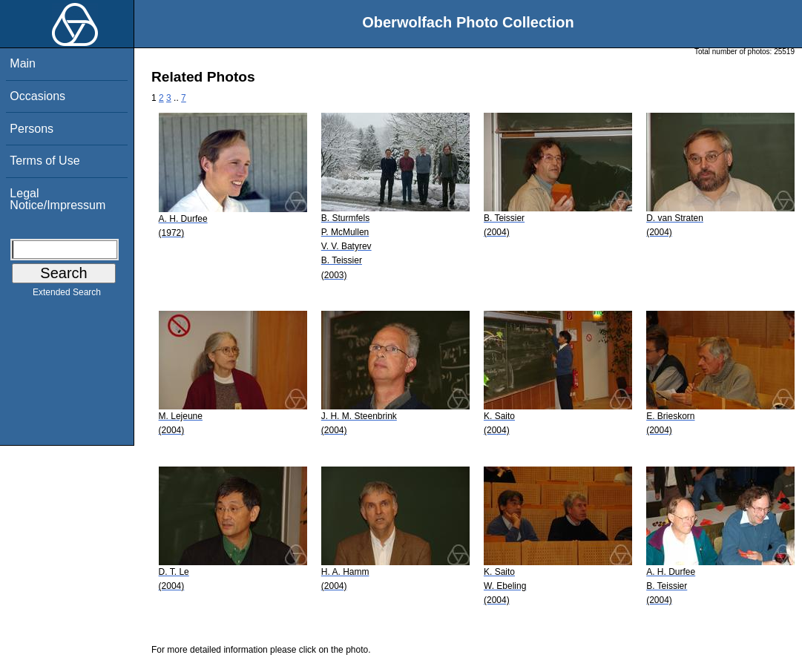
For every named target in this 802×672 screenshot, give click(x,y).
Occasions (37, 96)
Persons (32, 129)
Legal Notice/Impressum (57, 199)
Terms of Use (45, 161)
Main (23, 63)
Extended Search (67, 295)
